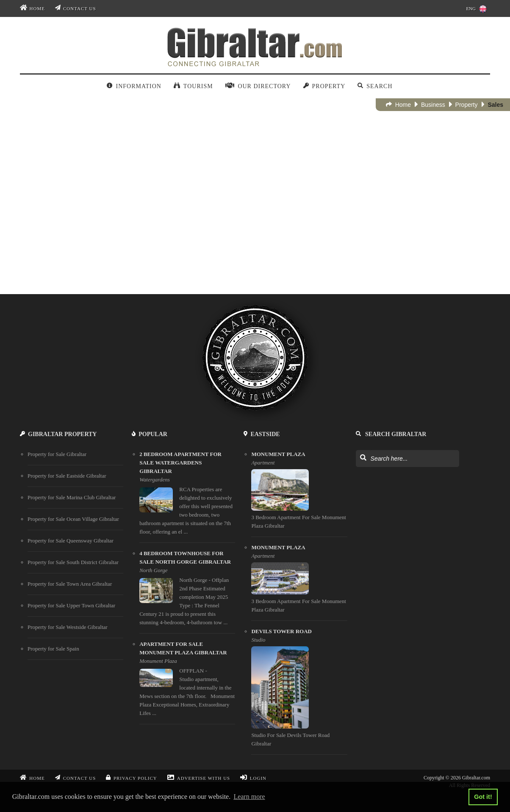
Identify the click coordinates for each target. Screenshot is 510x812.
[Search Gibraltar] (363, 458)
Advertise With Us (199, 778)
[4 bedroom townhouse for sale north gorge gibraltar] (187, 591)
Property (324, 86)
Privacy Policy (131, 778)
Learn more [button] (249, 797)
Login (253, 778)
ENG (476, 9)
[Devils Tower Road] (299, 691)
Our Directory (258, 86)
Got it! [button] (483, 797)
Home (32, 8)
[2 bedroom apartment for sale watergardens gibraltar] (187, 496)
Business (430, 105)
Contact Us (76, 8)
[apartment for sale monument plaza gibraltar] (187, 682)
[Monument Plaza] (299, 494)
